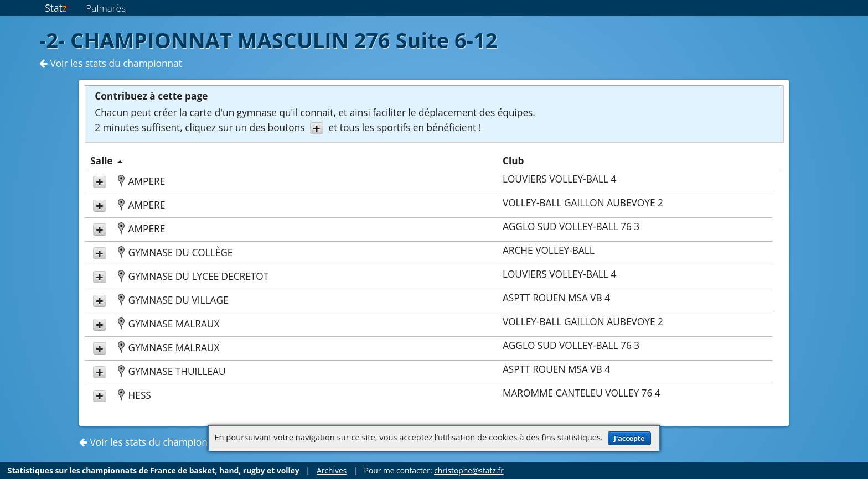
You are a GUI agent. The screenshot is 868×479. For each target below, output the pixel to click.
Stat (56, 8)
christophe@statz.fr (469, 470)
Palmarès (106, 8)
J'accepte (629, 438)
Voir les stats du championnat (111, 63)
